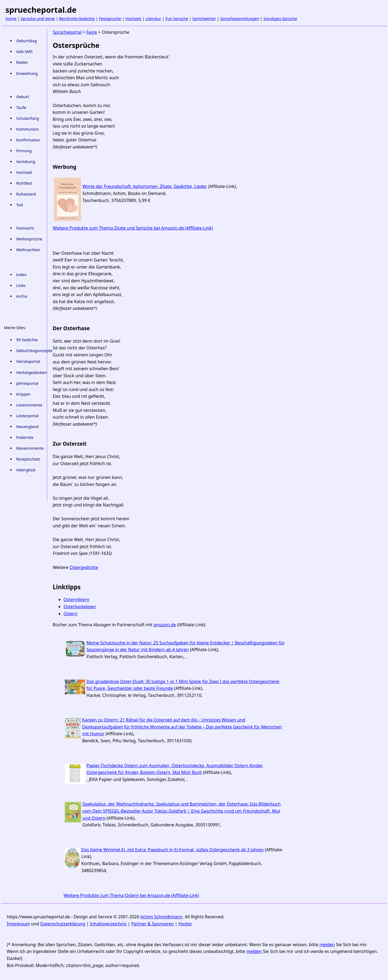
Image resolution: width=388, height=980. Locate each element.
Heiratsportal (28, 361)
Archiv (22, 296)
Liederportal (27, 416)
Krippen (23, 394)
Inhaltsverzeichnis (108, 924)
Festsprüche (110, 19)
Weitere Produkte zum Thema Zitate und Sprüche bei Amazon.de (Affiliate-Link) (133, 228)
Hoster (185, 924)
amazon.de (165, 625)
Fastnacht (25, 228)
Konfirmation (28, 140)
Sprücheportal (67, 32)
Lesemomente (29, 405)
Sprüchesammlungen (240, 19)
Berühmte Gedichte (77, 19)
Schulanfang (28, 118)
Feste (92, 32)
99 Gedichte (27, 340)
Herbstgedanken (30, 373)
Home (11, 19)
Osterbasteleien (80, 607)
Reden (22, 62)
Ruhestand (26, 194)
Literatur (153, 19)
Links (21, 285)
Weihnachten (28, 250)
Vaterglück (26, 470)
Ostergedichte (84, 567)
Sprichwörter (204, 19)
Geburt (23, 97)
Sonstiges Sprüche (280, 19)
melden (327, 945)
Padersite (25, 437)
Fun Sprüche (177, 19)
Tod (20, 205)
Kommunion (28, 129)
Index (21, 275)
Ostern (70, 614)
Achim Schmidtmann (162, 917)
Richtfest (24, 183)
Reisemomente (30, 448)
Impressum (18, 924)
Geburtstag (27, 41)
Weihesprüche (29, 239)
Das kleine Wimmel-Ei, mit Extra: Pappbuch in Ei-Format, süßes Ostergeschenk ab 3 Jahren (173, 850)
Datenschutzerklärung (63, 924)
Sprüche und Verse (38, 19)
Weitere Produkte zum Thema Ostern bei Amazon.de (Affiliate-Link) (131, 895)
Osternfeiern (76, 600)
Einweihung (27, 73)
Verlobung (26, 162)
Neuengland (27, 427)
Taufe (21, 107)
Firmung (24, 151)
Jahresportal (27, 383)
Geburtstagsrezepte (30, 351)
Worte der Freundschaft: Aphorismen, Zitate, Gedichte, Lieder (145, 186)
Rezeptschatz (28, 459)
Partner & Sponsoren (153, 924)
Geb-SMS (24, 52)
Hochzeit (133, 19)
